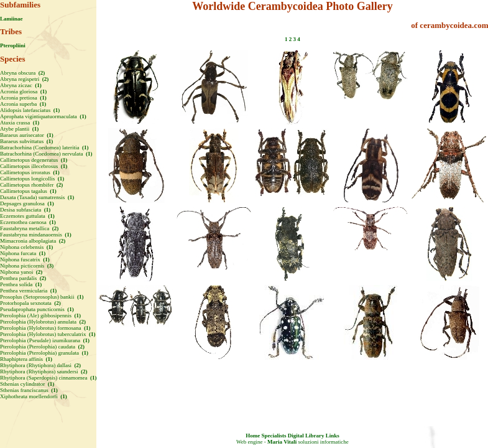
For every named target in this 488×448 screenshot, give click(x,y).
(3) (50, 266)
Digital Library (306, 436)
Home (253, 436)
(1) (38, 85)
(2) (41, 73)
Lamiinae (12, 19)
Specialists (274, 436)
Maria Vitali (282, 442)
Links (333, 436)
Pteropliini (13, 45)
